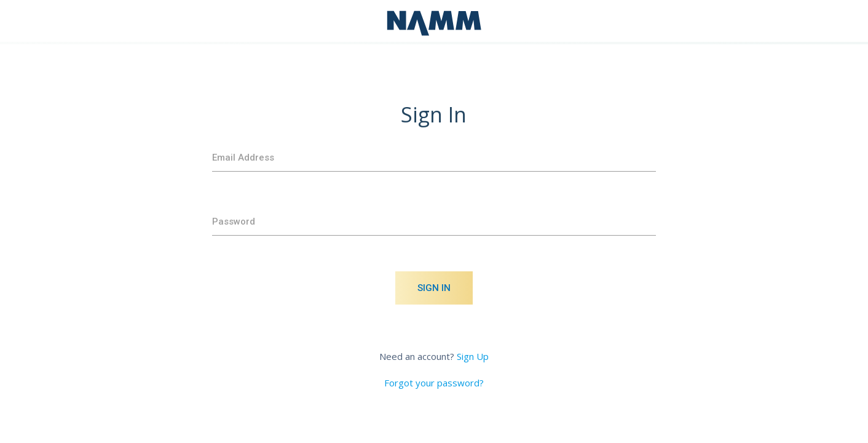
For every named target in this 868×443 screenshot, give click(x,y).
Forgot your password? (434, 383)
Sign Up (473, 356)
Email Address (243, 158)
